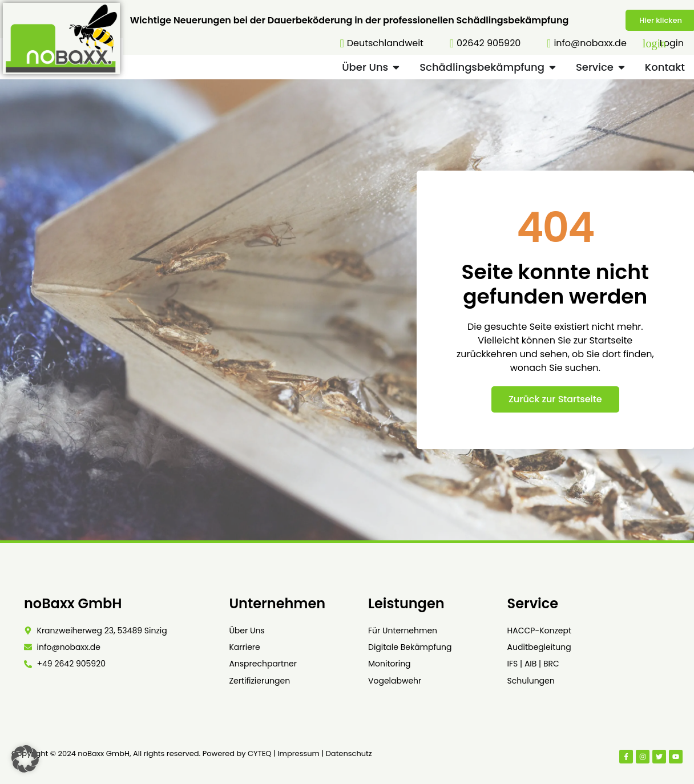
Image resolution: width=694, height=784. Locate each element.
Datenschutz (349, 753)
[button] (25, 759)
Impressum (298, 753)
